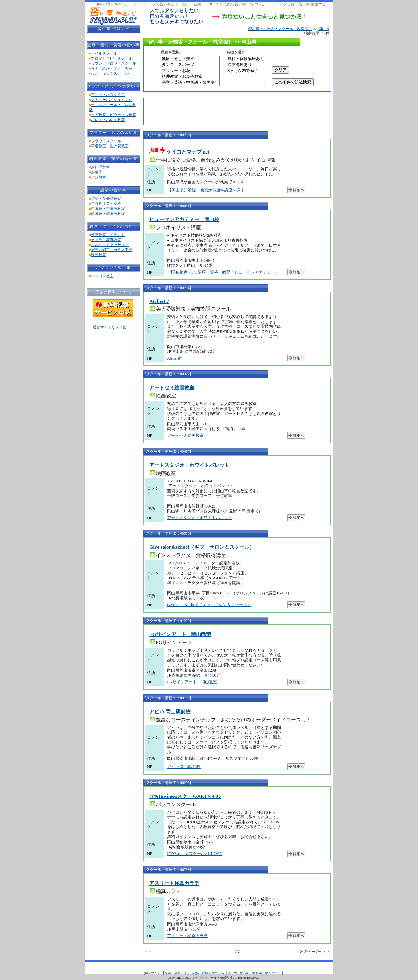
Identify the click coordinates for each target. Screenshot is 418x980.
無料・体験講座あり (246, 59)
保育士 (232, 973)
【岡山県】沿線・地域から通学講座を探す (206, 190)
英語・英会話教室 (106, 199)
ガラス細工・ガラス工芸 (112, 250)
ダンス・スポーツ (190, 65)
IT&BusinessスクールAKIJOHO (185, 796)
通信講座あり (246, 65)
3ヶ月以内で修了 (246, 71)
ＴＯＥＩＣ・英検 (106, 204)
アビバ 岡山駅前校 (170, 712)
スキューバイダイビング (112, 100)
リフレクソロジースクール (114, 63)
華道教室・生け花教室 (110, 146)
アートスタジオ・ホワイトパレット (189, 465)
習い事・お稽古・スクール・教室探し (280, 29)
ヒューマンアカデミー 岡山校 (184, 219)
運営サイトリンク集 (110, 327)
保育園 (245, 973)
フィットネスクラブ (108, 95)
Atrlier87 (159, 301)
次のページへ (311, 952)
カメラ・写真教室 (106, 240)
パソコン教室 (102, 276)
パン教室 (99, 177)
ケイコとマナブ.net (188, 152)
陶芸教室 (99, 255)
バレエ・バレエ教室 (108, 120)
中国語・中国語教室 (108, 209)
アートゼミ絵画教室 (172, 388)
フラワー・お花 (190, 71)
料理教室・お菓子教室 (190, 77)
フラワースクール (106, 141)
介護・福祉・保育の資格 (182, 973)
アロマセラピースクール (112, 58)
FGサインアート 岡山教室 (180, 634)
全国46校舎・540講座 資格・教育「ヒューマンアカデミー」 (223, 272)
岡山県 (324, 29)
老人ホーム (273, 973)
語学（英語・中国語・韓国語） (190, 83)
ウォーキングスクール (110, 73)
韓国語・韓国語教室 (108, 214)
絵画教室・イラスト (108, 235)
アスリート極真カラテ (174, 883)
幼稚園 (257, 973)
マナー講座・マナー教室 (112, 68)
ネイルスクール (104, 53)
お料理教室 (100, 167)
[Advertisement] (220, 111)
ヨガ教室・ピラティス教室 (114, 115)
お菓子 (97, 172)
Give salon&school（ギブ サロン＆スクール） (202, 547)
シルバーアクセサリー (110, 245)
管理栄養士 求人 (213, 973)
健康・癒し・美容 (190, 59)
